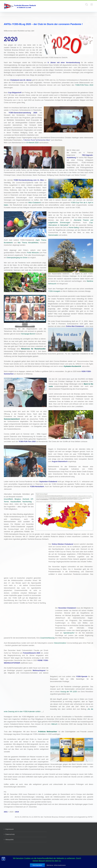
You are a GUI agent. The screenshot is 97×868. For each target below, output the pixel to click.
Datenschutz (10, 834)
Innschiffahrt (8, 499)
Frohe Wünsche (33, 253)
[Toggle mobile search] (87, 4)
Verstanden (37, 865)
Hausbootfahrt (16, 502)
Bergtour (18, 499)
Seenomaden (53, 235)
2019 (17, 812)
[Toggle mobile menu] (92, 4)
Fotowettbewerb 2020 (32, 653)
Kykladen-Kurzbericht (72, 366)
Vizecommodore (60, 643)
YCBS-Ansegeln (54, 291)
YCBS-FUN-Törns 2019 (84, 85)
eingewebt (81, 817)
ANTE (90, 817)
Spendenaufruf (69, 633)
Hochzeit (26, 499)
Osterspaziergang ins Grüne (17, 258)
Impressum (10, 829)
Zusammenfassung (47, 638)
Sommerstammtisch (12, 419)
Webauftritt (9, 840)
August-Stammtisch (60, 461)
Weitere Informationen (56, 865)
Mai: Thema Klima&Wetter (28, 243)
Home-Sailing (74, 227)
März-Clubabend (35, 203)
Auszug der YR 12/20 (69, 692)
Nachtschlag (27, 502)
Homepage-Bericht (28, 334)
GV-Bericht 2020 (32, 143)
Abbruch (54, 724)
